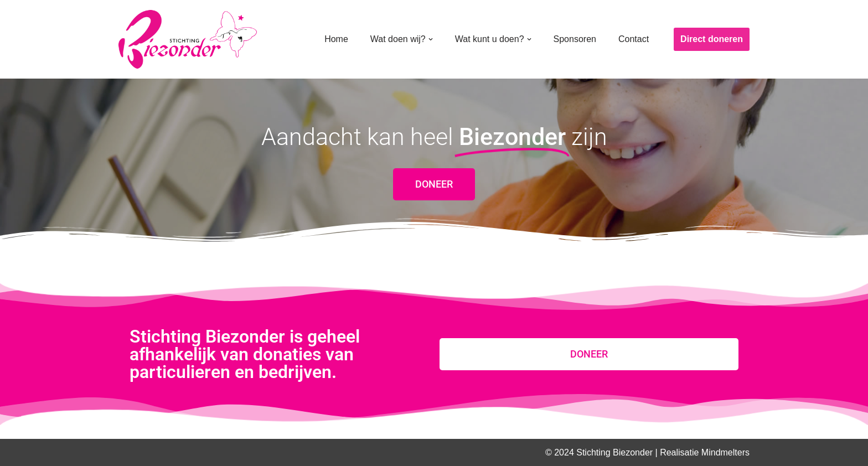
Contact (634, 39)
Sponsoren (575, 39)
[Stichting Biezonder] (188, 39)
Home (336, 39)
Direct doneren (712, 39)
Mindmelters (725, 452)
